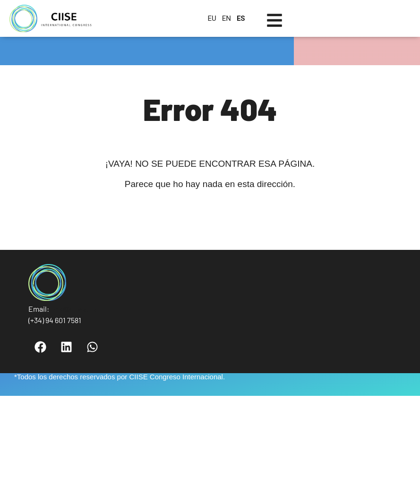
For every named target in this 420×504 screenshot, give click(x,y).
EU (212, 18)
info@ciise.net (75, 309)
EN (227, 18)
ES (241, 18)
